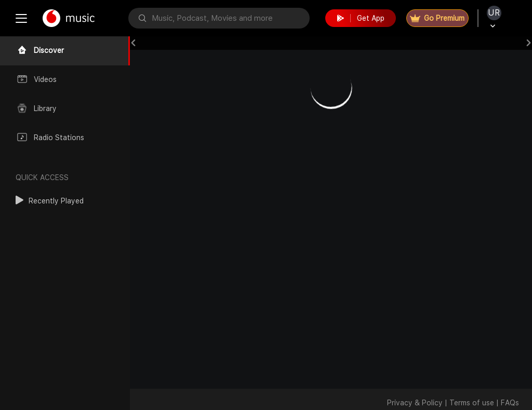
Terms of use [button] (472, 403)
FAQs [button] (510, 403)
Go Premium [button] (437, 18)
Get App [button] (361, 18)
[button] (50, 201)
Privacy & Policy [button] (415, 403)
